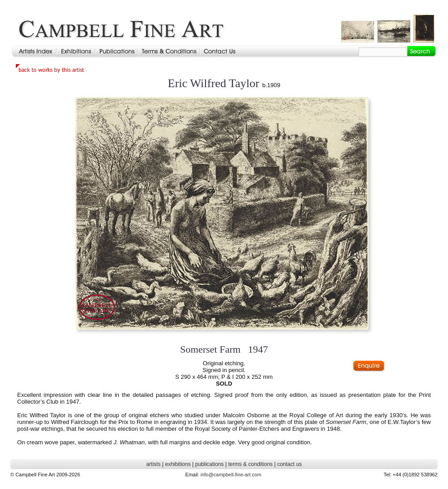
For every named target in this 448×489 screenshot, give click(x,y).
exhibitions (178, 464)
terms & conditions (250, 464)
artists (154, 464)
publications (209, 464)
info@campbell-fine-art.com (231, 475)
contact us (290, 464)
